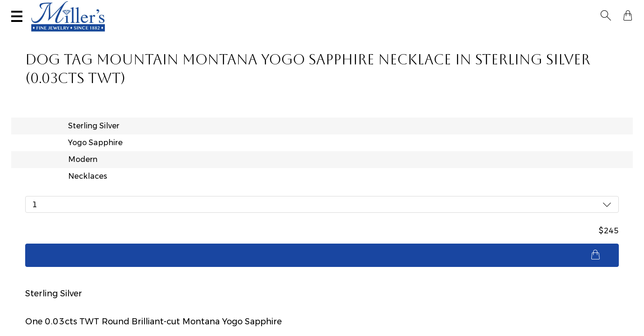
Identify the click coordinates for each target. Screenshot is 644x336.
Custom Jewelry (592, 35)
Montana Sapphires (274, 35)
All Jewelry (526, 35)
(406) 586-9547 (54, 8)
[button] (609, 8)
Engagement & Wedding (371, 35)
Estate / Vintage (460, 35)
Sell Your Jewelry (216, 8)
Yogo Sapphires (194, 35)
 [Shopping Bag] (625, 8)
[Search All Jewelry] (539, 9)
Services (292, 8)
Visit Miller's (132, 8)
